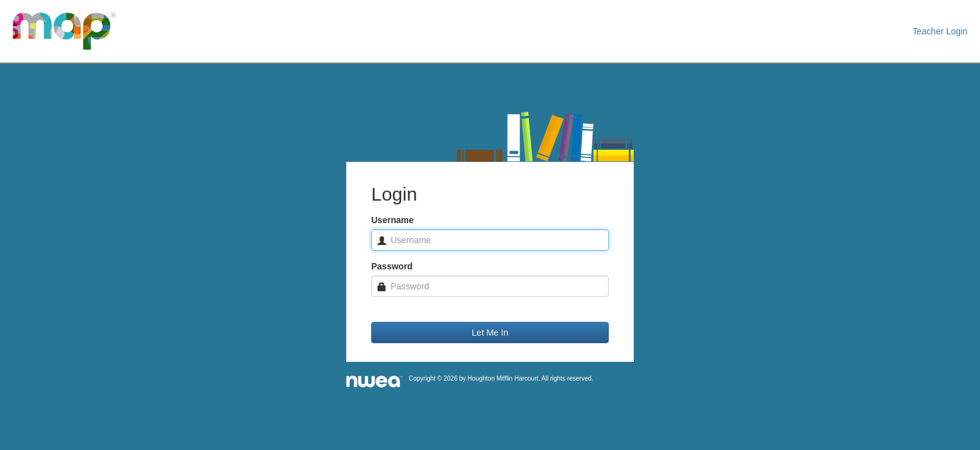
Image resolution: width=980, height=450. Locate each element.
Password (392, 266)
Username (392, 220)
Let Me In (490, 332)
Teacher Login (940, 31)
